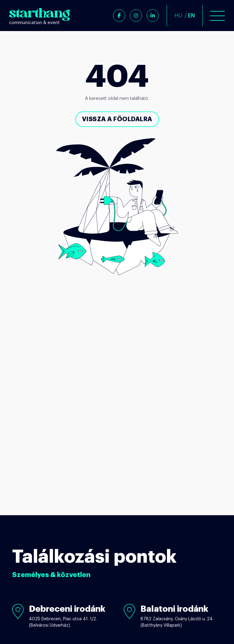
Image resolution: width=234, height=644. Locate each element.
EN (191, 16)
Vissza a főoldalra (117, 119)
